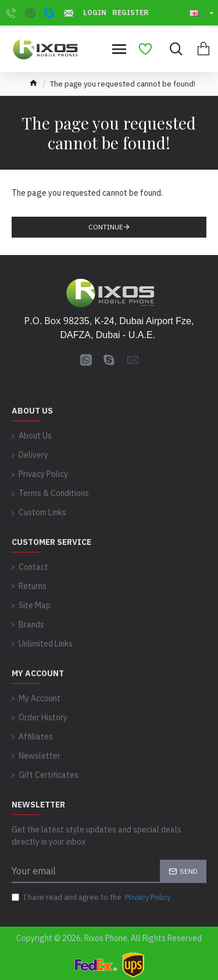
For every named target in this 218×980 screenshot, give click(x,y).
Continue (106, 227)
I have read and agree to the (92, 898)
